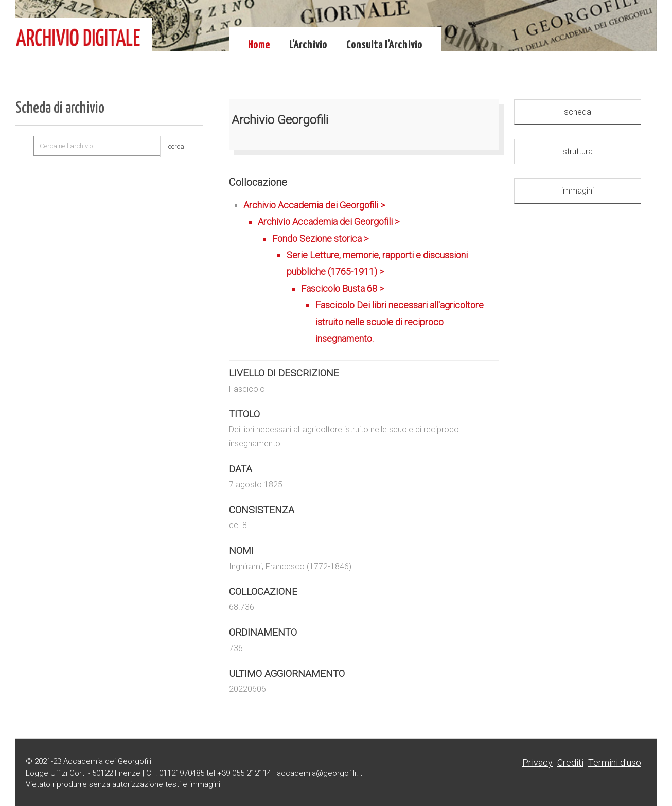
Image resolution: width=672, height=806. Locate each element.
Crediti (570, 763)
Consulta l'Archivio (384, 45)
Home (259, 45)
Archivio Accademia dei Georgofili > (371, 274)
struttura (578, 152)
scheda (578, 112)
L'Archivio (308, 45)
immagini (578, 191)
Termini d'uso (615, 763)
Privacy (537, 763)
